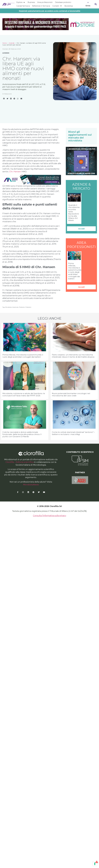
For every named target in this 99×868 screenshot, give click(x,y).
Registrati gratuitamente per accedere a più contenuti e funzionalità (50, 11)
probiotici (28, 307)
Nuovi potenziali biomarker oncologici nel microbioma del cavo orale (71, 395)
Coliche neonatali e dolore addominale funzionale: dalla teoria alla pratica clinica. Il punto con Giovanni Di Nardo (22, 434)
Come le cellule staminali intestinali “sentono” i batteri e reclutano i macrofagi (73, 433)
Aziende (12, 43)
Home (5, 43)
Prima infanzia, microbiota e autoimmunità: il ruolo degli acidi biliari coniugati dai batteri (75, 271)
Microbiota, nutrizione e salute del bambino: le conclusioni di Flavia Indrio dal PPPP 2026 (24, 395)
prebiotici (22, 307)
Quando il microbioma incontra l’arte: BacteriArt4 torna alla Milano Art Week (74, 213)
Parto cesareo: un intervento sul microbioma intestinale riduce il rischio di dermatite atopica (73, 356)
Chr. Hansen (15, 172)
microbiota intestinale (12, 307)
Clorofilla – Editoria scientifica (20, 462)
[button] (21, 2)
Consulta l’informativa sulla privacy (50, 516)
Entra (88, 6)
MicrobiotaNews (31, 485)
